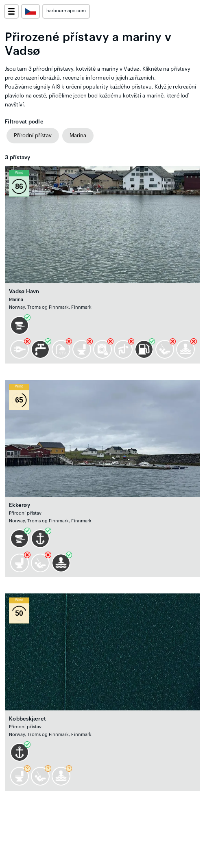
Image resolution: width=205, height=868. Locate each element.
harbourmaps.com (66, 11)
